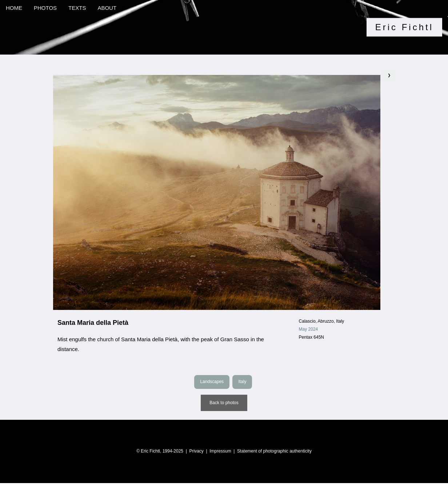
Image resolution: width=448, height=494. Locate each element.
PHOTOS (45, 8)
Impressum (220, 451)
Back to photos (224, 403)
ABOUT (107, 8)
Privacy (196, 451)
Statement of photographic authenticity (274, 451)
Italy (242, 382)
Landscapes (212, 382)
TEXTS (77, 8)
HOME (14, 8)
